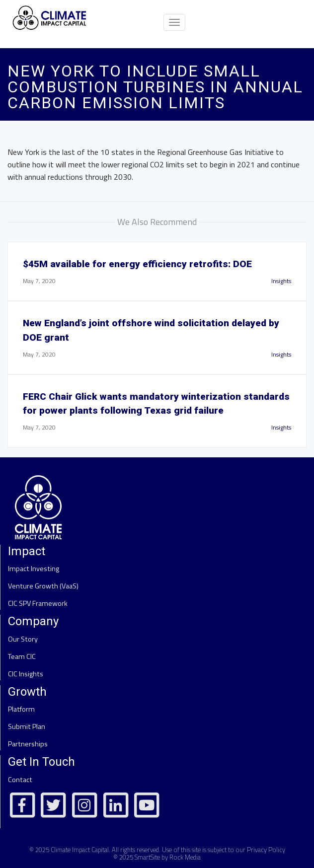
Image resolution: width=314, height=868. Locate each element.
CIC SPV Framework (38, 603)
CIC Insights (26, 674)
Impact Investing (34, 569)
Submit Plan (27, 726)
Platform (21, 709)
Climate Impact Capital (80, 850)
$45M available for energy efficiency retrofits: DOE (137, 264)
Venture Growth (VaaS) (43, 586)
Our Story (23, 639)
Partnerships (28, 744)
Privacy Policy (266, 850)
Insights (281, 281)
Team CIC (22, 656)
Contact (20, 780)
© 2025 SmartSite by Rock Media (157, 857)
